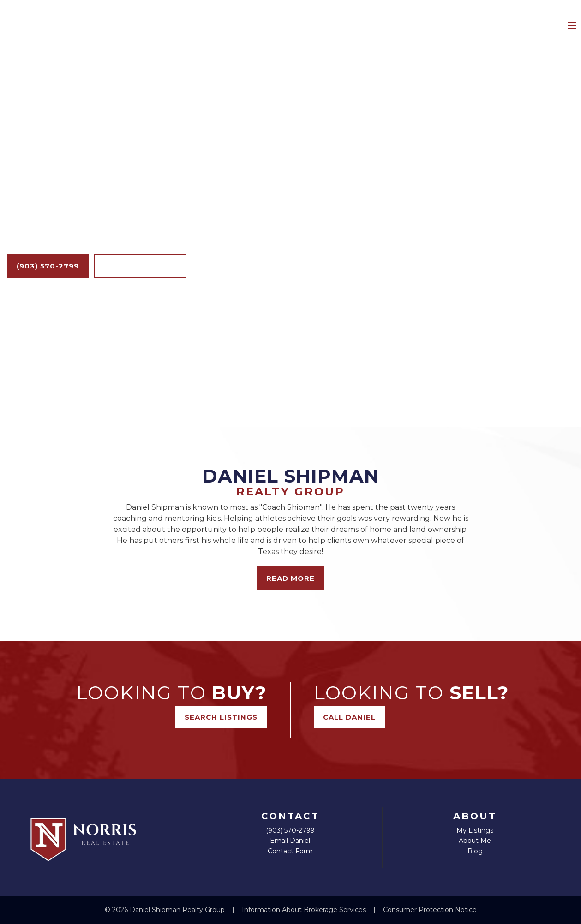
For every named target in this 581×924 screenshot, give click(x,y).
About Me (475, 841)
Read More (290, 578)
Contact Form (290, 851)
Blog (475, 851)
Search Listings (140, 266)
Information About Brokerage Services (305, 910)
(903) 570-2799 (48, 266)
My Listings (475, 830)
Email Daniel (290, 841)
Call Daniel (349, 717)
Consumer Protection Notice (430, 910)
